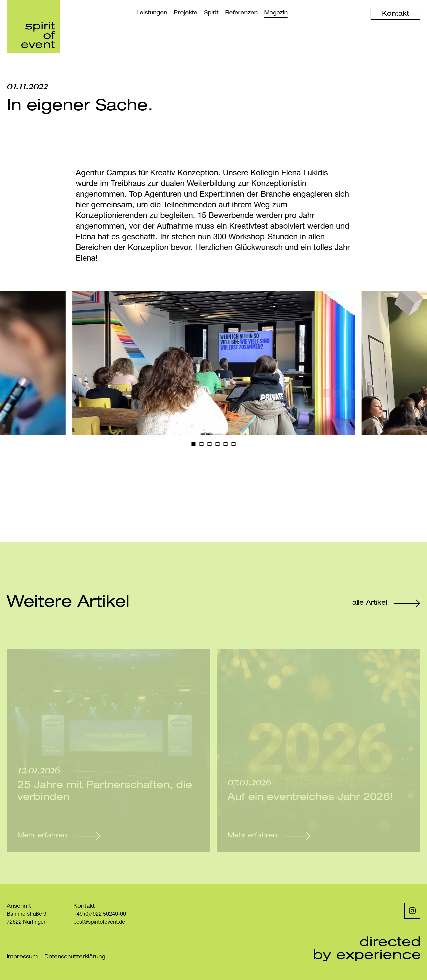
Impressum (22, 957)
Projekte (186, 13)
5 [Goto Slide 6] (234, 445)
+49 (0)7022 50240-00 (100, 915)
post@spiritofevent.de (99, 923)
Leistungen (152, 13)
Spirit (211, 13)
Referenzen (241, 13)
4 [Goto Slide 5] (226, 445)
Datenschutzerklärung (75, 957)
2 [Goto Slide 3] (210, 445)
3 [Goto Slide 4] (218, 445)
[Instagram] (412, 911)
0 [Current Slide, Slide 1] (194, 445)
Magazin (276, 13)
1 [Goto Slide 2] (202, 445)
